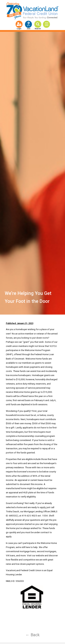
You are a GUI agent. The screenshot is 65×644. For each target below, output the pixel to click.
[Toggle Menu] (48, 24)
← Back (32, 635)
